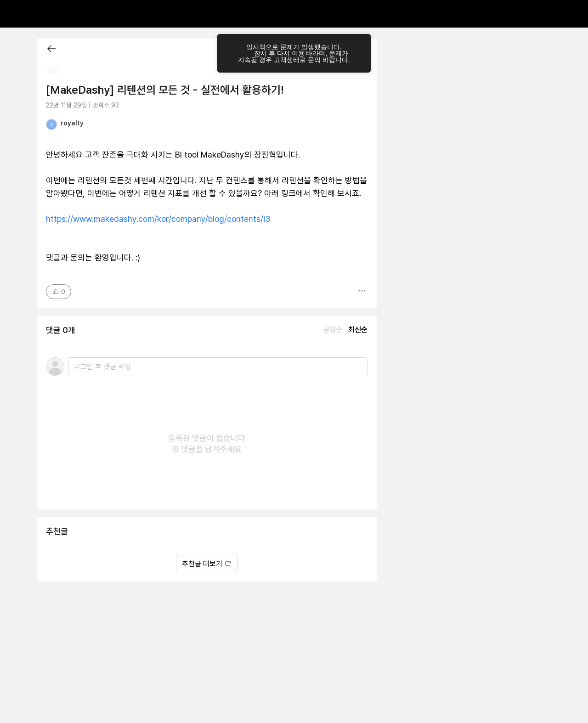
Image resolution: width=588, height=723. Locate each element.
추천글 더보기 (207, 564)
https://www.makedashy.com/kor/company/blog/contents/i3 (158, 219)
